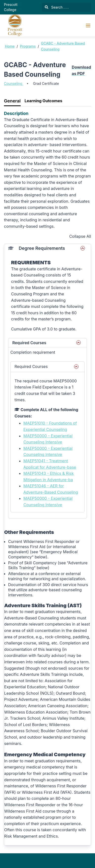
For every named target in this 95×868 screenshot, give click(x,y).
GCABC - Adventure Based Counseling (63, 46)
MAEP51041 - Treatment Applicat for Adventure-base (50, 464)
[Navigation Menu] (88, 25)
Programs (28, 46)
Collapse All (80, 236)
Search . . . (57, 7)
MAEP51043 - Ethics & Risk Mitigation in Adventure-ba (48, 477)
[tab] (12, 101)
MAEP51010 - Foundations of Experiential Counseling (50, 426)
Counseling (14, 83)
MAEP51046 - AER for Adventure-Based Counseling (51, 489)
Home (10, 46)
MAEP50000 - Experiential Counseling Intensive (48, 439)
